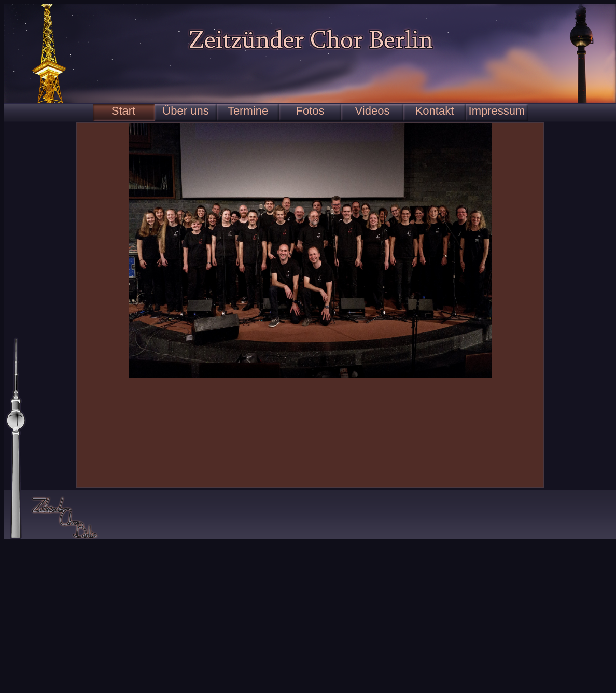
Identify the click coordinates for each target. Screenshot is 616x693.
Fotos (310, 111)
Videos (373, 111)
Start (123, 111)
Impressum (497, 111)
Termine (248, 111)
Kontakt (435, 111)
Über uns (185, 111)
